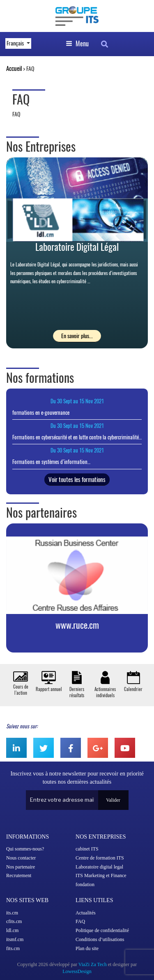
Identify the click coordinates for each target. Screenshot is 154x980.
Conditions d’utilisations (100, 939)
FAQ (80, 921)
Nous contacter (21, 858)
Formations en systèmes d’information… (51, 462)
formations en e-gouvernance (41, 413)
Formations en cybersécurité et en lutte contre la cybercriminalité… (77, 437)
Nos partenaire (21, 867)
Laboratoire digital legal (99, 867)
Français (16, 43)
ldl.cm (12, 930)
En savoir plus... (77, 336)
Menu (77, 44)
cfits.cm (14, 921)
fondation (85, 885)
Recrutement (19, 875)
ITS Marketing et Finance (101, 875)
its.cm (12, 913)
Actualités (86, 913)
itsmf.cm (15, 939)
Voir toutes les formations (77, 480)
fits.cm (13, 948)
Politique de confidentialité (102, 930)
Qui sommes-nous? (25, 849)
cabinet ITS (87, 849)
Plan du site (87, 948)
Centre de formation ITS (100, 858)
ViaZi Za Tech (93, 964)
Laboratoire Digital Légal (77, 247)
